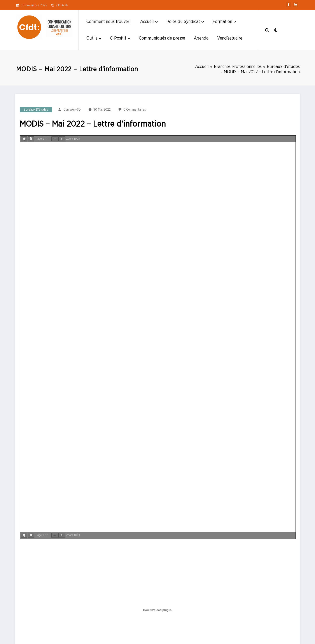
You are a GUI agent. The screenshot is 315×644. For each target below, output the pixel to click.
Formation (224, 22)
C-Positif (120, 38)
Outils (94, 38)
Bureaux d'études (36, 110)
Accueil (149, 22)
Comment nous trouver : (109, 22)
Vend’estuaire (230, 38)
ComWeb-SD (72, 110)
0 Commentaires (135, 110)
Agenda (201, 38)
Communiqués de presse (162, 38)
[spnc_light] (276, 30)
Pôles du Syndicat (185, 22)
